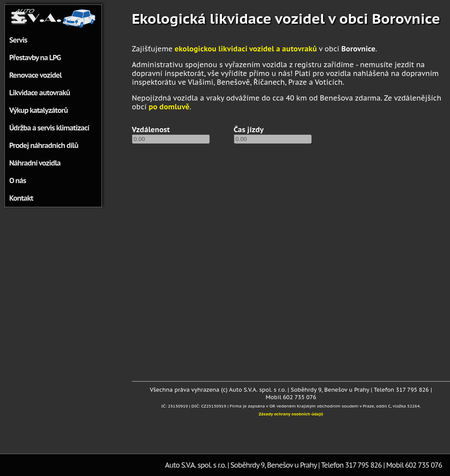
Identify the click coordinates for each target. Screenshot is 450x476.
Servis (18, 40)
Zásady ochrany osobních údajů (291, 414)
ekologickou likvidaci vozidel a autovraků (246, 49)
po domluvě (169, 107)
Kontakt (21, 198)
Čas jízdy (249, 130)
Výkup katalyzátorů (38, 110)
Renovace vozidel (35, 75)
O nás (18, 180)
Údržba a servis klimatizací (49, 128)
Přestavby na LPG (35, 58)
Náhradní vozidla (35, 163)
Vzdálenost (151, 130)
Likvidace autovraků (40, 93)
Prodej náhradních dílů (44, 145)
